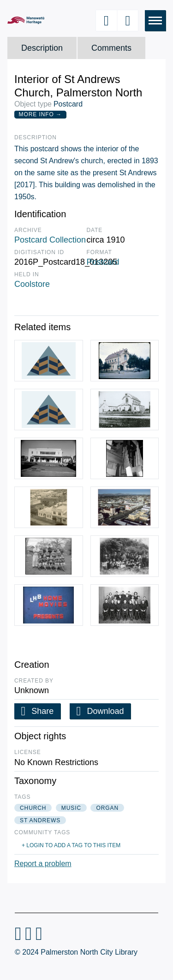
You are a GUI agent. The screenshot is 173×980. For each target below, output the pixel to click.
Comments (111, 48)
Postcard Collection (50, 240)
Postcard (103, 262)
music (71, 808)
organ (107, 808)
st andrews (40, 820)
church (33, 808)
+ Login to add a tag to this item (71, 845)
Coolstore (32, 284)
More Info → (40, 114)
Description (42, 48)
